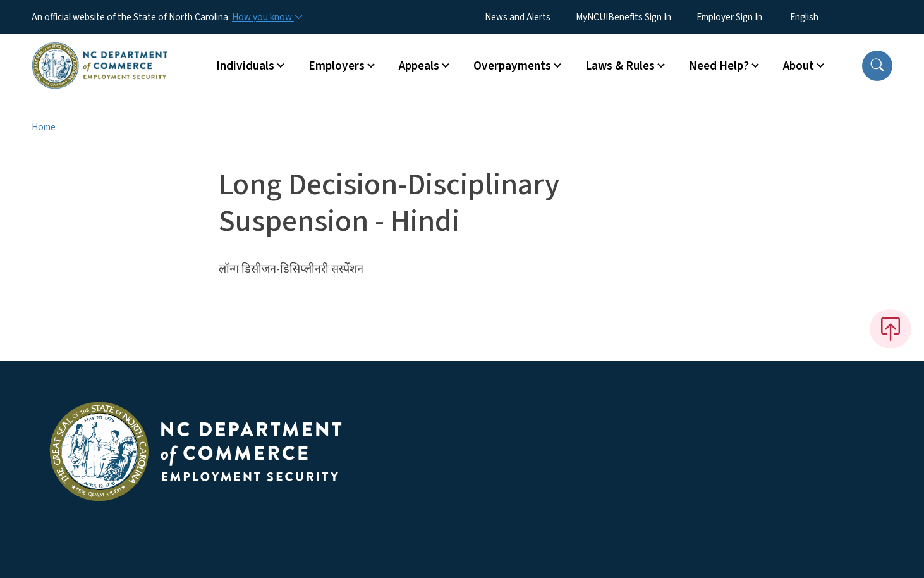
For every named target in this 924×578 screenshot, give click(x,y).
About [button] (799, 66)
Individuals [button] (245, 66)
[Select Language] (824, 17)
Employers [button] (337, 66)
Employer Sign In (729, 17)
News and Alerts (518, 17)
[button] (877, 66)
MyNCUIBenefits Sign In (623, 17)
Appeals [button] (419, 66)
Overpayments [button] (512, 66)
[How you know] (267, 17)
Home (44, 127)
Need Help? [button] (719, 66)
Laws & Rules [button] (620, 66)
